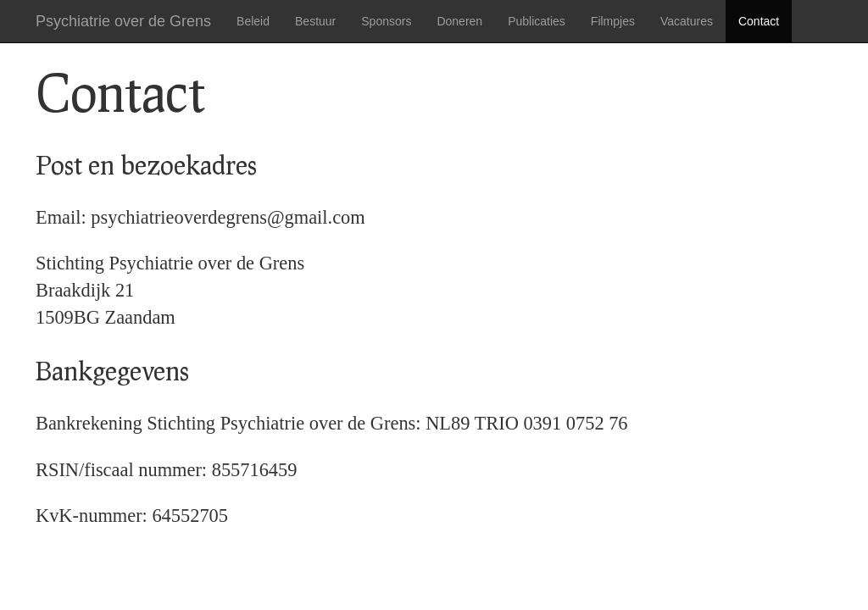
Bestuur (315, 21)
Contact (759, 21)
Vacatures (687, 21)
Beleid (253, 21)
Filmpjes (613, 21)
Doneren (459, 21)
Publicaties (537, 21)
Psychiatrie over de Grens (123, 21)
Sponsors (386, 21)
